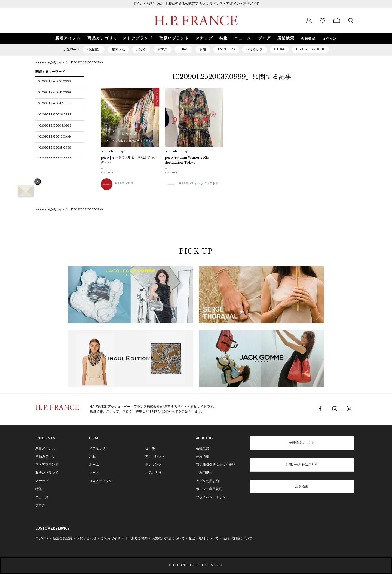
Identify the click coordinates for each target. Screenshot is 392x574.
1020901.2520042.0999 (55, 104)
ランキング (153, 465)
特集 (39, 490)
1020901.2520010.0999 (55, 82)
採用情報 (203, 457)
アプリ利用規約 (207, 481)
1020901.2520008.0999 (55, 126)
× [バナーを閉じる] (38, 182)
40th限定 (94, 50)
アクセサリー (99, 449)
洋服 (92, 457)
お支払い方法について (168, 539)
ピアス (163, 50)
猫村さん (118, 50)
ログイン (329, 39)
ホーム (94, 465)
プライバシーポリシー (212, 498)
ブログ (40, 506)
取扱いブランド (47, 473)
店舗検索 (302, 487)
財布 (203, 50)
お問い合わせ (87, 539)
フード (94, 473)
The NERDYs (226, 50)
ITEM (94, 439)
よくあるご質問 (136, 539)
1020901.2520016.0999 (55, 137)
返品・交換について (237, 539)
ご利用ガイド (111, 539)
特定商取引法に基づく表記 (216, 465)
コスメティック (100, 481)
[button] (102, 38)
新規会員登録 (63, 539)
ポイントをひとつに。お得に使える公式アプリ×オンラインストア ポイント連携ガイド (196, 4)
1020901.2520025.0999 (55, 148)
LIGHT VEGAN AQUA (310, 50)
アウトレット (155, 457)
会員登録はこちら (302, 443)
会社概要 (203, 449)
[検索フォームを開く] (351, 20)
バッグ (141, 50)
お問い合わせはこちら (302, 465)
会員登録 (308, 39)
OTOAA (279, 50)
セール (150, 449)
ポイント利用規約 (209, 490)
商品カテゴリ (45, 457)
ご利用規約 (204, 473)
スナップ (42, 481)
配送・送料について (204, 539)
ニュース (42, 498)
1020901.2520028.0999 (55, 115)
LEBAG (183, 50)
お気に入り (153, 473)
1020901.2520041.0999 (55, 93)
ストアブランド (47, 465)
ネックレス (255, 50)
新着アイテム (45, 449)
